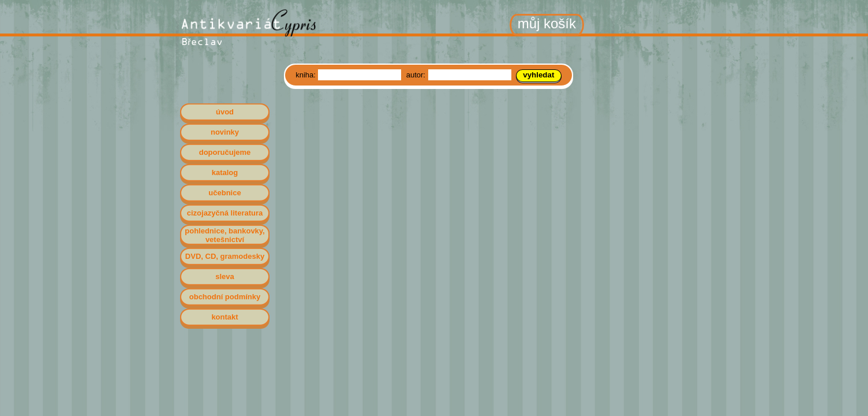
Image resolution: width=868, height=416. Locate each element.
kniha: (306, 75)
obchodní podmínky (225, 297)
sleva (225, 276)
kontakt (225, 317)
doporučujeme (225, 152)
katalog (225, 172)
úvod (225, 112)
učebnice (225, 193)
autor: (417, 75)
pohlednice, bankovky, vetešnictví (225, 235)
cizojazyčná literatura (225, 213)
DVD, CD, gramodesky (225, 256)
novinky (225, 132)
